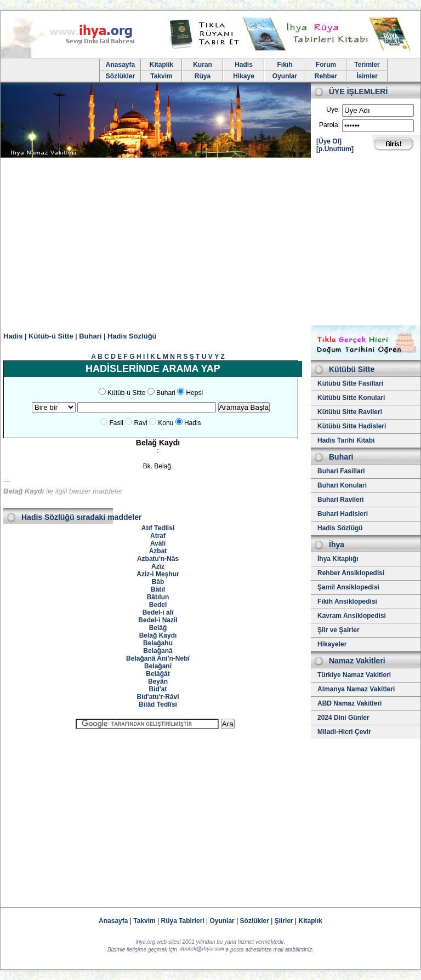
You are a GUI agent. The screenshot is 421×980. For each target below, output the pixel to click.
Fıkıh (285, 65)
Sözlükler (120, 76)
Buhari (90, 336)
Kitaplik (161, 65)
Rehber (326, 76)
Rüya (203, 76)
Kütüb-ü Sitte (51, 336)
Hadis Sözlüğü (132, 336)
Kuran (203, 65)
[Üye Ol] (329, 141)
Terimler (367, 65)
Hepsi (194, 393)
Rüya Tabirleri (183, 921)
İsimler (367, 76)
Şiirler (284, 921)
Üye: (333, 110)
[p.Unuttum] (335, 149)
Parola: (329, 125)
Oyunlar (285, 76)
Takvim (161, 76)
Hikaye (244, 76)
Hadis (244, 65)
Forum (326, 65)
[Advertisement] (210, 243)
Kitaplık (311, 921)
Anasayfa (120, 65)
